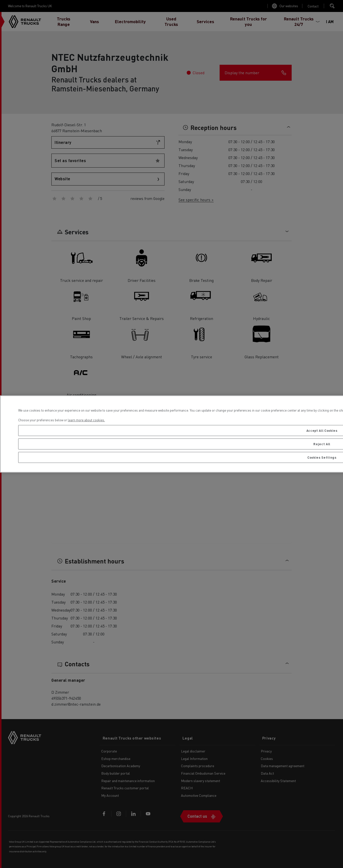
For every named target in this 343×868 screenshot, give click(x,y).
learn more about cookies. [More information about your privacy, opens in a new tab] (86, 420)
